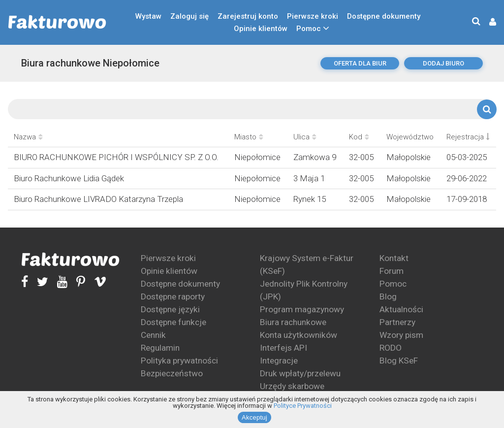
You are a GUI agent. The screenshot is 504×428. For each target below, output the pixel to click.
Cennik (153, 335)
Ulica (305, 137)
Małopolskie (409, 157)
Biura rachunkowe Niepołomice (90, 63)
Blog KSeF (399, 361)
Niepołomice (257, 157)
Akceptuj (254, 417)
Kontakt (394, 258)
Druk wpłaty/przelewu (300, 373)
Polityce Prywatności (303, 406)
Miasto (249, 137)
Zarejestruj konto (248, 16)
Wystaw (148, 16)
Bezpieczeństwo (172, 373)
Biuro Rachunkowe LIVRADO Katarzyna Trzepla (98, 199)
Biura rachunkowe (293, 322)
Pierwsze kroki (313, 16)
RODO (391, 348)
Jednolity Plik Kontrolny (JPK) (304, 290)
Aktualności (401, 309)
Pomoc (309, 29)
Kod (359, 137)
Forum (392, 271)
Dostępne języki (170, 309)
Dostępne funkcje (173, 322)
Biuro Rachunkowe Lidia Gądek (69, 178)
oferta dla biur (360, 63)
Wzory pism (401, 335)
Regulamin (160, 348)
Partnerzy (397, 322)
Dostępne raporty (173, 296)
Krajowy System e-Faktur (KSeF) (307, 264)
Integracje (279, 361)
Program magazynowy (302, 309)
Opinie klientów (261, 29)
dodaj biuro (443, 63)
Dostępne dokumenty (384, 16)
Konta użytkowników (299, 335)
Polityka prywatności (179, 361)
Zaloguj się (189, 16)
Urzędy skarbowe (292, 386)
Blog (388, 296)
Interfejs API (283, 348)
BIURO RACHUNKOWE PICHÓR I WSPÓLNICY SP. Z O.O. (116, 157)
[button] (488, 22)
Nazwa (28, 137)
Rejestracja (468, 137)
